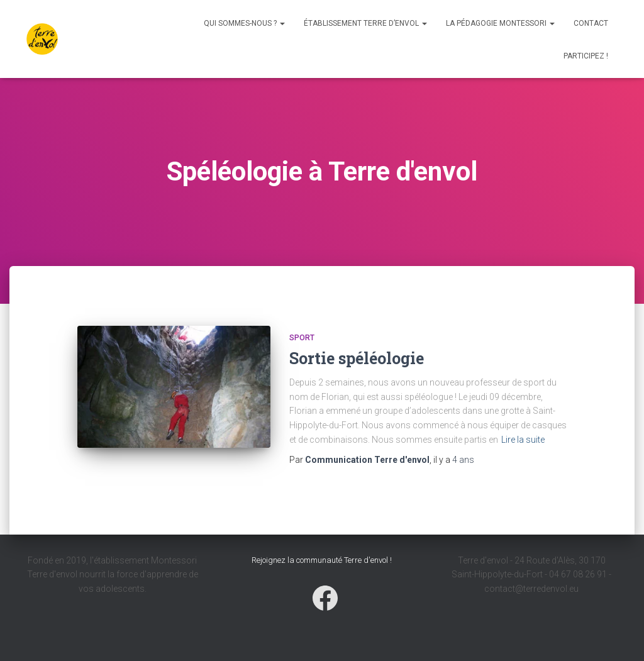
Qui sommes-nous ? (244, 23)
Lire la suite (523, 440)
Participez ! (586, 56)
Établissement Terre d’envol (365, 23)
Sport (302, 338)
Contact (591, 23)
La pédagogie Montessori (500, 23)
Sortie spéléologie (357, 358)
